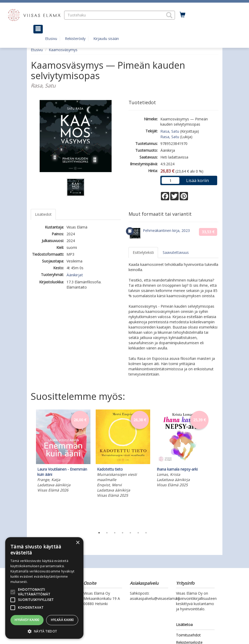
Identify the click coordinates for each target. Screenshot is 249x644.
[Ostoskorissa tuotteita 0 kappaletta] (183, 15)
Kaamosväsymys (63, 50)
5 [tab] (130, 533)
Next (216, 468)
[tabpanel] (63, 452)
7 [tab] (146, 533)
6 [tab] (138, 533)
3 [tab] (115, 533)
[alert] (44, 588)
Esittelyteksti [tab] (143, 252)
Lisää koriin (198, 180)
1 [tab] (99, 533)
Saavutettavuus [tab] (176, 252)
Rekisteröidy (75, 39)
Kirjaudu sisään (106, 39)
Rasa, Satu (170, 131)
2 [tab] (107, 533)
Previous (29, 468)
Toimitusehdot (188, 635)
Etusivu (51, 39)
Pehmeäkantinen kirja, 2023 (166, 230)
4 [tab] (123, 533)
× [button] (78, 543)
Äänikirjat (75, 275)
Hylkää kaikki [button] (62, 620)
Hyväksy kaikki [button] (27, 620)
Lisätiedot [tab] (43, 214)
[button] (169, 15)
